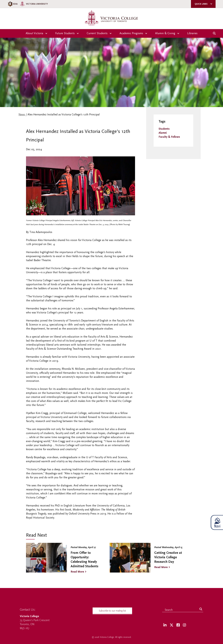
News (22, 115)
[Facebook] (178, 625)
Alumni (163, 133)
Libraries (192, 33)
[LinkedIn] (165, 625)
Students (164, 129)
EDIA (12, 4)
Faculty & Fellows (169, 137)
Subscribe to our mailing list (112, 611)
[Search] (201, 609)
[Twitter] (172, 625)
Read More (77, 572)
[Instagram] (184, 625)
